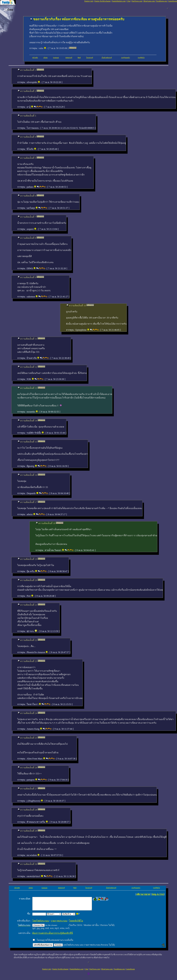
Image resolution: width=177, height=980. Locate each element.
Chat (129, 1)
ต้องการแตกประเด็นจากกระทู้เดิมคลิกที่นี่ (53, 936)
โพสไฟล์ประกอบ (41, 923)
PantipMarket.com (119, 1)
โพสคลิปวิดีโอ (76, 923)
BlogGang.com (149, 1)
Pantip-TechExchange (103, 1)
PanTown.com (137, 1)
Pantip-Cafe (89, 1)
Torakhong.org (162, 1)
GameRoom (173, 1)
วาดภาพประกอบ (59, 923)
